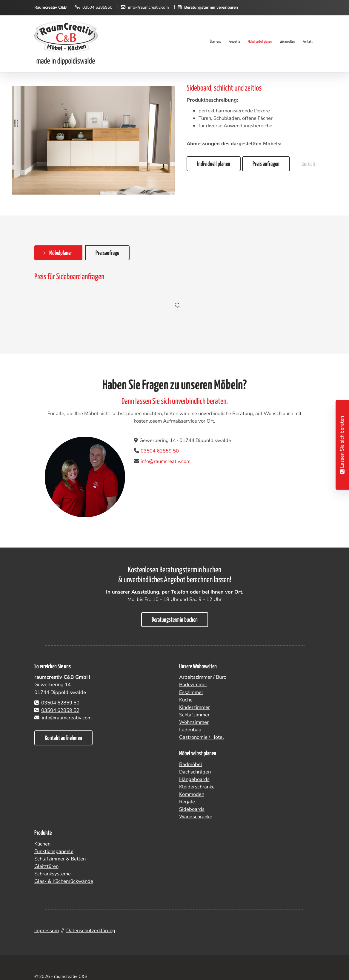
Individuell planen (214, 164)
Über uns (215, 42)
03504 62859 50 (160, 451)
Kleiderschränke (197, 787)
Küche (186, 700)
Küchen (42, 844)
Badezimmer (193, 685)
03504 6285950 (97, 7)
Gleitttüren (46, 866)
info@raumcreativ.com (149, 7)
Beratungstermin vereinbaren (211, 7)
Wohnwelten (287, 42)
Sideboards (192, 809)
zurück (308, 164)
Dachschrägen (195, 772)
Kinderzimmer (195, 707)
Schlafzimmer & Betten (60, 859)
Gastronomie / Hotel (202, 737)
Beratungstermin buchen (175, 620)
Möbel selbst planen (260, 42)
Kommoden (192, 794)
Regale (187, 802)
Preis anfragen (266, 164)
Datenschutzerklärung (91, 931)
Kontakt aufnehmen (63, 738)
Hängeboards (194, 779)
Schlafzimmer (194, 715)
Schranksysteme (53, 874)
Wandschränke (196, 817)
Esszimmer (191, 692)
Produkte (234, 42)
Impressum (47, 931)
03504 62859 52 (60, 710)
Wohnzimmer (194, 722)
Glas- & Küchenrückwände (64, 881)
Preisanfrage (107, 253)
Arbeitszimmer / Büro (203, 677)
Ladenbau (190, 730)
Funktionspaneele (54, 851)
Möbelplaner (61, 253)
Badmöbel (191, 764)
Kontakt (308, 42)
